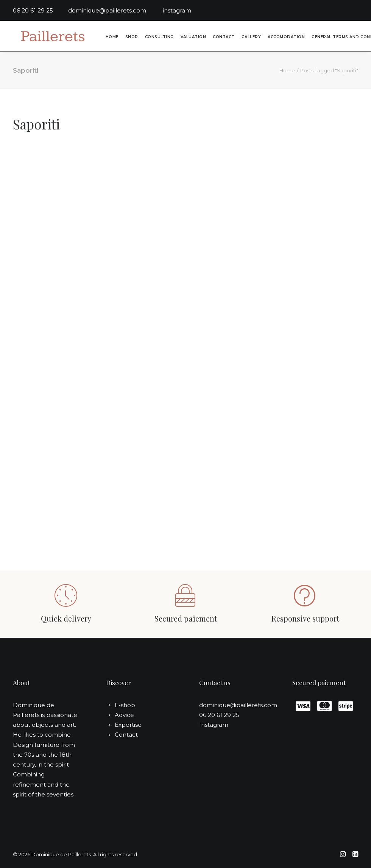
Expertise (128, 725)
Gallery (250, 38)
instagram (177, 10)
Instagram (214, 725)
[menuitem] (111, 38)
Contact (223, 38)
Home (111, 38)
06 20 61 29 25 (41, 10)
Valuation (192, 38)
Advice (124, 715)
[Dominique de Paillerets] (48, 37)
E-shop (125, 705)
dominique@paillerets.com (115, 10)
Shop (131, 38)
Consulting (158, 38)
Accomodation (285, 38)
